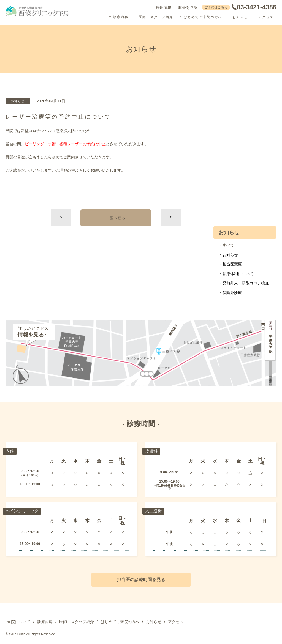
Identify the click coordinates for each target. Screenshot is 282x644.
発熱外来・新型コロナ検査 (246, 283)
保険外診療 (232, 293)
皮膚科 (152, 451)
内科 (10, 451)
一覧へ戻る (116, 218)
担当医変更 (232, 264)
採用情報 (164, 8)
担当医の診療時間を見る (141, 579)
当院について (19, 622)
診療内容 (121, 17)
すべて (228, 245)
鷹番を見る (188, 8)
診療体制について (238, 274)
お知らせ (240, 17)
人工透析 (154, 511)
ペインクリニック (23, 511)
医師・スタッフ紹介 (156, 17)
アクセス (266, 17)
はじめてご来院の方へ (203, 17)
